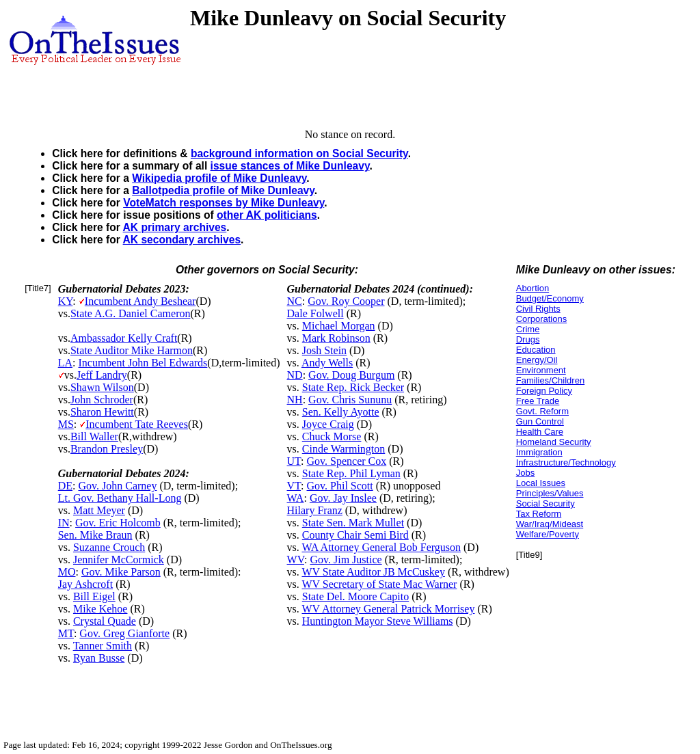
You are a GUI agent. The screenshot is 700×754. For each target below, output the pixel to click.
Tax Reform (539, 514)
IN (64, 523)
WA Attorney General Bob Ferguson (381, 547)
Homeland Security (554, 442)
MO (67, 572)
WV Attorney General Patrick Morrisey (388, 609)
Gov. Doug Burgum (351, 375)
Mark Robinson (336, 338)
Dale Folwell (315, 313)
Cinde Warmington (344, 449)
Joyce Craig (328, 424)
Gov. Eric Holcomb (118, 523)
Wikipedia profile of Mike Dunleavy (219, 178)
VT (294, 486)
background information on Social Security (299, 153)
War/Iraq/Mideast (550, 524)
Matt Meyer (99, 510)
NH (295, 400)
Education (536, 350)
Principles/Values (550, 493)
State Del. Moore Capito (355, 596)
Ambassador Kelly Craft (124, 338)
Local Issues (541, 483)
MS (66, 424)
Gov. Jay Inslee (343, 498)
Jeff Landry (102, 375)
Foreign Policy (544, 391)
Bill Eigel (94, 596)
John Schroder (102, 400)
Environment (541, 370)
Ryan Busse (99, 658)
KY (66, 301)
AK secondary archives (182, 240)
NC (295, 301)
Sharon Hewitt (102, 412)
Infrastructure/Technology (566, 462)
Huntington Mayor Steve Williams (378, 621)
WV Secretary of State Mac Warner (379, 584)
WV (296, 560)
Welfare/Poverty (548, 534)
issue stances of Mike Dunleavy (290, 166)
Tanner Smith (103, 646)
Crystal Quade (105, 621)
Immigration (539, 452)
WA (296, 498)
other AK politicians (267, 215)
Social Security (546, 503)
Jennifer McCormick (119, 560)
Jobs (525, 473)
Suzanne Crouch (109, 547)
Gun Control (540, 421)
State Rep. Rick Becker (353, 387)
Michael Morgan (339, 326)
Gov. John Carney (117, 486)
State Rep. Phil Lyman (351, 473)
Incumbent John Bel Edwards (143, 363)
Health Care (540, 432)
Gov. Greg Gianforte (124, 633)
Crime (528, 329)
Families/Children (550, 380)
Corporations (541, 319)
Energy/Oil (537, 360)
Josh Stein (324, 350)
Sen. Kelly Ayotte (341, 412)
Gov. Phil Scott (340, 486)
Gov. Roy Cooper (346, 301)
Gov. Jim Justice (346, 560)
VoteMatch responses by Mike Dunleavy (224, 203)
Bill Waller (94, 436)
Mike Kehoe (100, 609)
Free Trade (538, 401)
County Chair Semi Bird (355, 535)
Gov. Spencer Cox (347, 461)
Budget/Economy (550, 298)
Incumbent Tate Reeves (137, 424)
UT (294, 461)
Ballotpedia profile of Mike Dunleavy (223, 190)
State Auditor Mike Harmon (132, 350)
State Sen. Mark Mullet (353, 523)
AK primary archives (175, 227)
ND (295, 375)
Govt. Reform (542, 411)
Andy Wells (327, 363)
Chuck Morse (332, 436)
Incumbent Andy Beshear (140, 301)
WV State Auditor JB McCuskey (373, 572)
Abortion (533, 288)
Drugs (528, 339)
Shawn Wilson (102, 387)
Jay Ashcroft (85, 584)
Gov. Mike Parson (121, 572)
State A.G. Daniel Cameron (131, 313)
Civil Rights (538, 309)
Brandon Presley (107, 449)
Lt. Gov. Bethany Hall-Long (120, 498)
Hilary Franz (315, 510)
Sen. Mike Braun (95, 535)
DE (65, 486)
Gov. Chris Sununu (350, 400)
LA (65, 363)
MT (66, 633)
